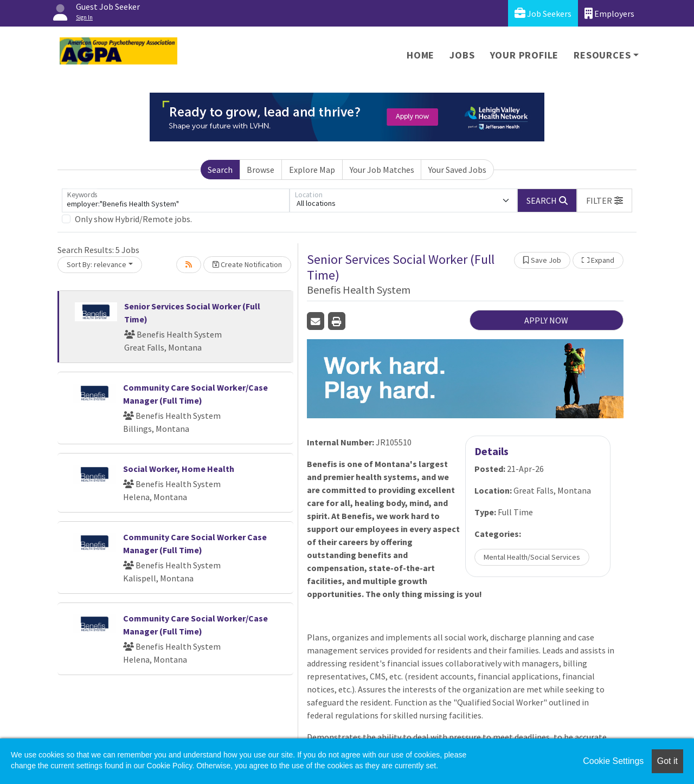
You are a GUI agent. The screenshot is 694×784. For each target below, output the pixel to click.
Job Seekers (543, 13)
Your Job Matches (382, 170)
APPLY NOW (546, 320)
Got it (667, 761)
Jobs (462, 55)
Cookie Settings (613, 761)
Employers (609, 13)
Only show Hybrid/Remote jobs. (133, 219)
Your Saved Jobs (457, 170)
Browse (261, 170)
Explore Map (312, 170)
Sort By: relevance (97, 264)
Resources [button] (602, 55)
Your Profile (525, 55)
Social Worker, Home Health (179, 469)
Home (420, 55)
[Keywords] (176, 200)
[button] (605, 200)
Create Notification (247, 264)
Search (220, 170)
